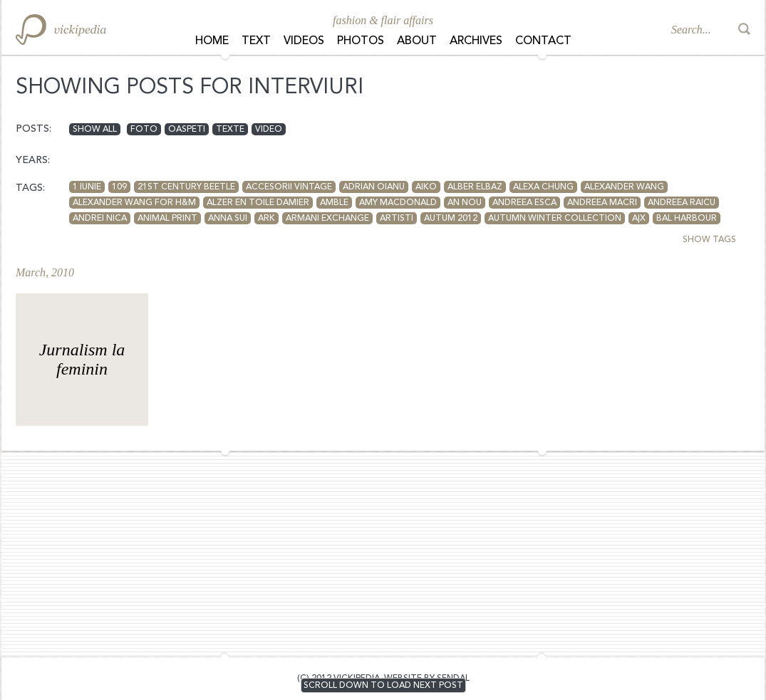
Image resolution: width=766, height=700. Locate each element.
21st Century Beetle (186, 187)
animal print (167, 219)
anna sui (228, 219)
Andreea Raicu (682, 203)
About (417, 41)
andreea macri (602, 203)
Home (212, 41)
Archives (476, 41)
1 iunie (87, 187)
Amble (334, 203)
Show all (95, 130)
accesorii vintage (289, 187)
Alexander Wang (624, 187)
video (269, 130)
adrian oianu (374, 187)
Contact (543, 41)
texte (230, 130)
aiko (426, 187)
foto (144, 130)
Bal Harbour (687, 219)
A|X (639, 219)
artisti (397, 219)
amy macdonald (398, 203)
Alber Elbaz (475, 187)
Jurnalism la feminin (82, 359)
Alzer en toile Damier (258, 203)
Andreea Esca (524, 203)
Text (256, 41)
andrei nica (100, 219)
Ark (266, 219)
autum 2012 (451, 219)
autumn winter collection (555, 219)
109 (119, 187)
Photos (361, 41)
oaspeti (187, 130)
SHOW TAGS (709, 240)
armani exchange (327, 219)
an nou (465, 203)
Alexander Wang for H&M (134, 203)
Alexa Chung (543, 187)
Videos (304, 41)
